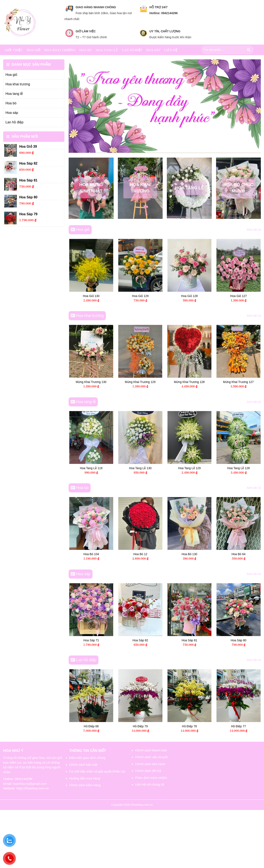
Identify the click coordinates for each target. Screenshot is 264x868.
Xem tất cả (254, 230)
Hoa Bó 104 (103, 554)
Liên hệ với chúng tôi (150, 784)
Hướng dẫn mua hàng (85, 778)
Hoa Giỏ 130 (148, 296)
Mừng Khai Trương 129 (201, 382)
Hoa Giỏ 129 (198, 296)
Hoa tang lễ (107, 50)
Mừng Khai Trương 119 (103, 382)
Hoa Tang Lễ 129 (201, 468)
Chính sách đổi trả (148, 771)
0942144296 (24, 779)
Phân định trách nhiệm (151, 778)
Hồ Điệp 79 (152, 726)
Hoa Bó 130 (201, 554)
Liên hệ (171, 50)
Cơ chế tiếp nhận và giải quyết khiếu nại (97, 771)
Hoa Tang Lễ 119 (103, 468)
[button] (162, 146)
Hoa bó (86, 50)
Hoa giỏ (34, 50)
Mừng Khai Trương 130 (152, 382)
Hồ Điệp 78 (201, 726)
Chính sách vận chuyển (152, 757)
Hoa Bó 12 (152, 554)
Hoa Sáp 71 (103, 640)
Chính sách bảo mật (83, 765)
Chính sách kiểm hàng (85, 785)
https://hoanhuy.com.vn (33, 788)
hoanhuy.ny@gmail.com (30, 784)
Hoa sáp (153, 50)
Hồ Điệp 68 (103, 726)
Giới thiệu (14, 50)
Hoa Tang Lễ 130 (152, 468)
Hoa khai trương (60, 50)
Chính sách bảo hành (150, 764)
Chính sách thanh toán (151, 750)
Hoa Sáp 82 (152, 640)
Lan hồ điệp (132, 50)
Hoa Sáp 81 (201, 640)
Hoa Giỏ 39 (99, 296)
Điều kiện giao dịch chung (87, 758)
